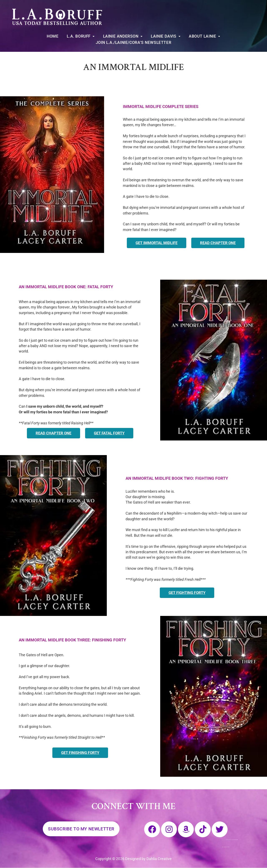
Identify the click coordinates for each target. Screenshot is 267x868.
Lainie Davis (166, 36)
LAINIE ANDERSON (123, 36)
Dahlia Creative (159, 859)
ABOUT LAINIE (205, 36)
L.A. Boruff (81, 36)
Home (53, 36)
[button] (81, 36)
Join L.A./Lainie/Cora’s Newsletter (133, 43)
